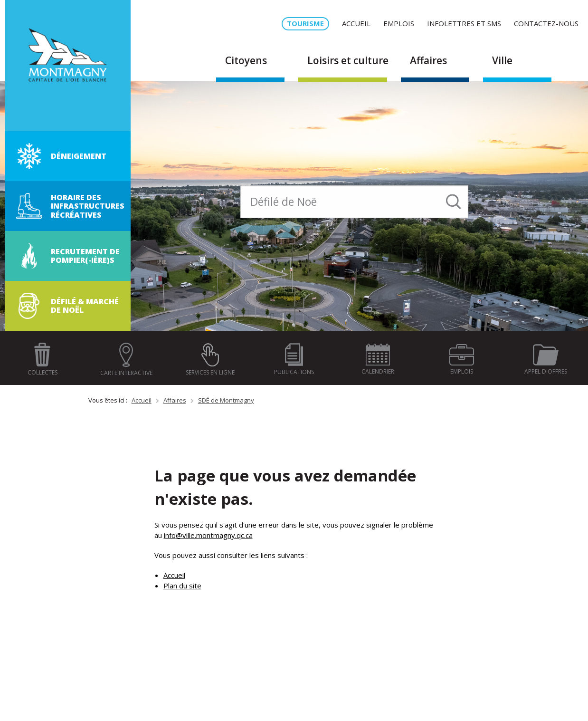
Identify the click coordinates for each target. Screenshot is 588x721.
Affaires (428, 60)
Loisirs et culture (348, 60)
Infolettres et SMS (464, 23)
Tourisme (305, 23)
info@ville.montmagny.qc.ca (208, 535)
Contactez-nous (546, 23)
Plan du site (182, 586)
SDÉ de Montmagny (226, 400)
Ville (502, 60)
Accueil (356, 23)
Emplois (399, 23)
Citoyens (246, 60)
